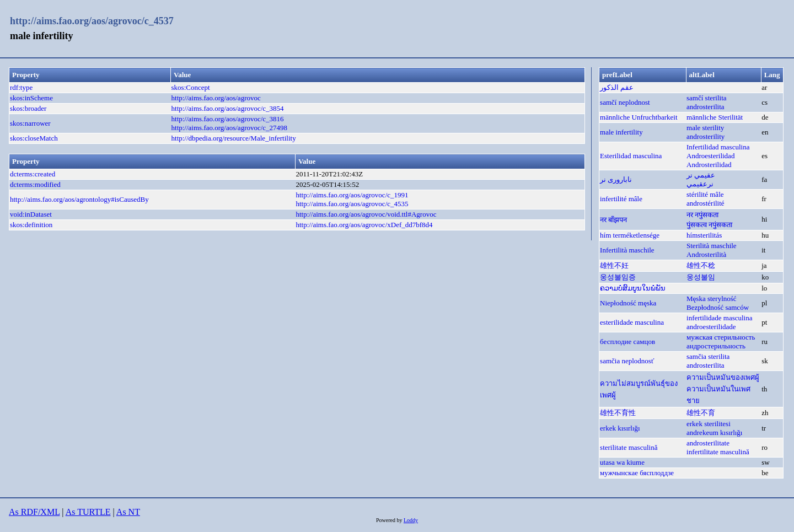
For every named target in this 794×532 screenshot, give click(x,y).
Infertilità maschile (627, 250)
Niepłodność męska (628, 303)
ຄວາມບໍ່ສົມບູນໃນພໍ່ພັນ (633, 288)
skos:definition (31, 225)
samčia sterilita (708, 356)
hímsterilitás (704, 235)
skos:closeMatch (34, 138)
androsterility (706, 136)
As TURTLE (88, 512)
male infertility (621, 132)
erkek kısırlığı (620, 428)
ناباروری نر (616, 179)
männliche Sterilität (715, 117)
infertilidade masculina (719, 318)
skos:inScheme (31, 98)
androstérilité (706, 203)
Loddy (411, 520)
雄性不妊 (614, 265)
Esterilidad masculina (631, 156)
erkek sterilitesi (709, 424)
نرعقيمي (700, 184)
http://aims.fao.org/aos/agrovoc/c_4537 (92, 21)
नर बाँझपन (613, 220)
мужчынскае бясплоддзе (637, 473)
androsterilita (706, 107)
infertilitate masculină (718, 452)
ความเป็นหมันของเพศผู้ (723, 377)
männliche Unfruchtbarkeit (639, 117)
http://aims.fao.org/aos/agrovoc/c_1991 (352, 195)
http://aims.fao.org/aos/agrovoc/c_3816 (228, 119)
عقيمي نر (701, 175)
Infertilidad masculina (718, 147)
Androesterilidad (710, 156)
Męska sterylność (712, 299)
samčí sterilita (707, 98)
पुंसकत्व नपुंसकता (709, 225)
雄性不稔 (701, 265)
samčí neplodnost (625, 102)
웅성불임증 (618, 277)
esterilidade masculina (632, 322)
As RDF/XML (34, 512)
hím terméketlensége (630, 235)
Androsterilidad (709, 165)
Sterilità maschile (712, 246)
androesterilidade (711, 327)
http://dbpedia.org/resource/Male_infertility (234, 138)
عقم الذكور (617, 87)
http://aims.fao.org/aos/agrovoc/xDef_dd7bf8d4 (364, 225)
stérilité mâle (705, 194)
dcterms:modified (35, 184)
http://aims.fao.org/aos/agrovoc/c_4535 (352, 204)
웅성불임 (701, 277)
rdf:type (21, 87)
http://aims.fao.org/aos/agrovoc (216, 98)
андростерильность (716, 346)
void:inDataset (31, 214)
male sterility (705, 128)
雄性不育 (701, 413)
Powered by (390, 520)
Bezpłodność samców (718, 307)
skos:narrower (30, 123)
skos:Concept (191, 87)
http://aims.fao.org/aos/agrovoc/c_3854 (228, 108)
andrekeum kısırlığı (714, 432)
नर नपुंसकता (702, 215)
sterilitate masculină (629, 447)
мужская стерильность (721, 337)
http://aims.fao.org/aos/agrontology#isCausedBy (79, 199)
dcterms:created (33, 174)
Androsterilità (706, 254)
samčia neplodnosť (627, 361)
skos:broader (28, 108)
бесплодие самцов (627, 342)
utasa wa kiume (622, 462)
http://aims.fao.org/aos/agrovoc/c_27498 (230, 128)
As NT (128, 512)
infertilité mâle (621, 199)
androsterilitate (708, 443)
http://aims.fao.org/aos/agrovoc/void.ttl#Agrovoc (366, 214)
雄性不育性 (618, 413)
